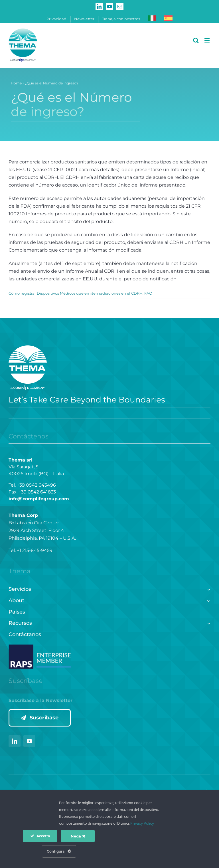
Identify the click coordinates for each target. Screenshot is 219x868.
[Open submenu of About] (207, 600)
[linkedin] (15, 741)
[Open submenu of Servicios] (207, 589)
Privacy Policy (142, 824)
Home (16, 84)
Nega (78, 836)
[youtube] (29, 741)
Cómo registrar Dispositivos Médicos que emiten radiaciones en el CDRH (76, 293)
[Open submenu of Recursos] (207, 623)
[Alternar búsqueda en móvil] (196, 40)
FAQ (148, 293)
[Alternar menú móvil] (207, 40)
